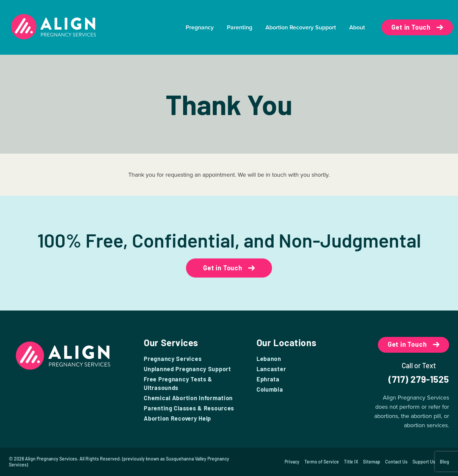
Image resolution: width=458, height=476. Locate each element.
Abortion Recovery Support (301, 27)
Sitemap (371, 462)
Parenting (240, 27)
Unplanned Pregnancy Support (187, 369)
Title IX (351, 462)
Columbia (270, 389)
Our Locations (286, 342)
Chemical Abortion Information (188, 398)
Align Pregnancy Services (51, 459)
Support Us (424, 462)
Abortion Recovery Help (177, 418)
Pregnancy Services (173, 359)
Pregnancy (200, 27)
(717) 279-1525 (419, 379)
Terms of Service (321, 462)
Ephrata (268, 379)
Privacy (292, 462)
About (357, 27)
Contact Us (396, 462)
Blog (444, 462)
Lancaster (271, 369)
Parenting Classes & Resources (189, 408)
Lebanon (269, 359)
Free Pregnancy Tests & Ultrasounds (178, 383)
